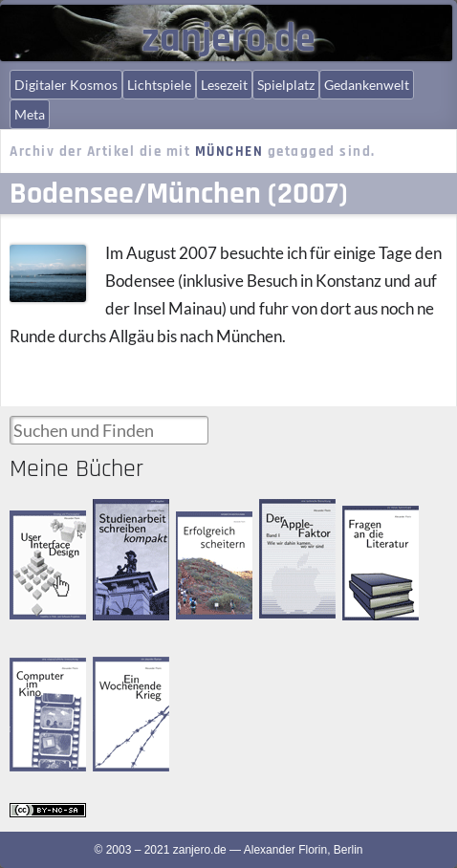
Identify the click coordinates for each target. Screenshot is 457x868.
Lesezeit (224, 85)
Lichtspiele (159, 85)
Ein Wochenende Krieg (125, 682)
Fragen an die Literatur (375, 522)
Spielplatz (286, 85)
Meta (30, 114)
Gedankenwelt (367, 85)
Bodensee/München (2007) (179, 194)
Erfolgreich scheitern (202, 528)
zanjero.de (228, 39)
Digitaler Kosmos (66, 85)
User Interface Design (44, 526)
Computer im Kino (42, 673)
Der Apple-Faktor (286, 515)
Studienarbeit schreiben (125, 516)
